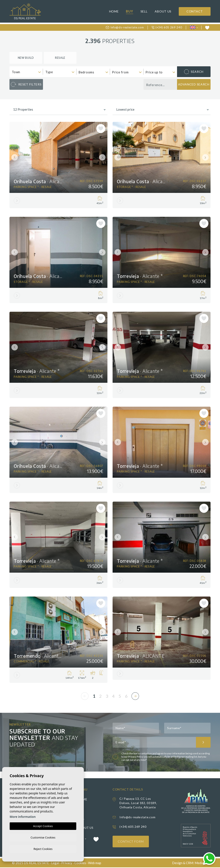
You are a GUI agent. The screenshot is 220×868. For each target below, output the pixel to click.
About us (163, 11)
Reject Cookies (43, 849)
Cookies (80, 863)
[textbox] (27, 72)
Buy (129, 11)
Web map (95, 863)
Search (194, 72)
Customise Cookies (43, 837)
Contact (195, 11)
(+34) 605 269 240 (167, 27)
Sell (144, 11)
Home (114, 11)
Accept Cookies (43, 825)
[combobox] (26, 72)
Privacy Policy (136, 757)
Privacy (67, 863)
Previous (14, 157)
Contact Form (131, 842)
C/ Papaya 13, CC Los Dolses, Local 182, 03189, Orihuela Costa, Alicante (138, 803)
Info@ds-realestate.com (125, 27)
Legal (55, 863)
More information (23, 816)
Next (103, 157)
